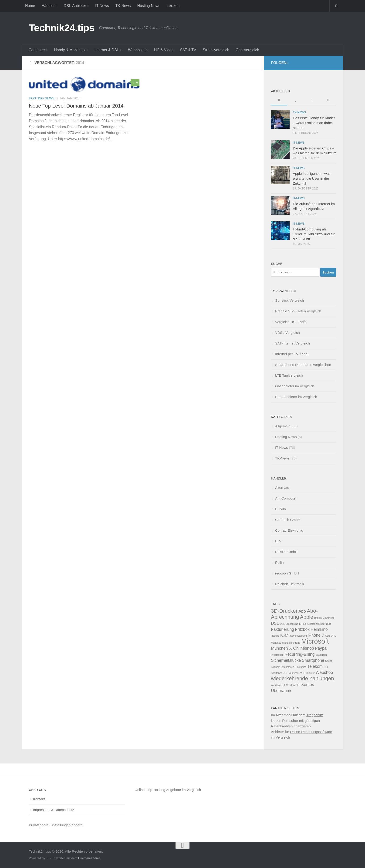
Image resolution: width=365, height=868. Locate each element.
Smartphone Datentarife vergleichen (303, 365)
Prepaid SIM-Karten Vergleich (298, 311)
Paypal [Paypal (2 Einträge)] (321, 648)
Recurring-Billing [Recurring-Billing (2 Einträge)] (300, 654)
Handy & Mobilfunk (70, 50)
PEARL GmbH (286, 552)
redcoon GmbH (287, 573)
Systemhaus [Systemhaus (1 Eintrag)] (288, 667)
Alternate (282, 488)
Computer (37, 50)
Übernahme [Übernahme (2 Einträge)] (282, 691)
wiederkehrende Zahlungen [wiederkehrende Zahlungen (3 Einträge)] (302, 678)
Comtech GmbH (288, 520)
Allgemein (283, 426)
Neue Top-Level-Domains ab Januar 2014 (76, 106)
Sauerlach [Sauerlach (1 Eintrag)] (321, 655)
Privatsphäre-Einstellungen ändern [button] (56, 825)
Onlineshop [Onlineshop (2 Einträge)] (303, 648)
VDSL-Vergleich (287, 333)
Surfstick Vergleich (289, 300)
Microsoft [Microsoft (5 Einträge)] (315, 641)
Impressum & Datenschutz (54, 810)
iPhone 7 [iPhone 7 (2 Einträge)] (316, 635)
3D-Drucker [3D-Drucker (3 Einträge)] (284, 611)
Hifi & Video (164, 50)
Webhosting (138, 50)
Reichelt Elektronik (290, 584)
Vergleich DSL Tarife (291, 322)
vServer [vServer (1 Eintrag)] (310, 673)
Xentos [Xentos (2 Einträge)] (308, 685)
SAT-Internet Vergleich (292, 343)
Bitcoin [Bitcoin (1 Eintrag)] (318, 618)
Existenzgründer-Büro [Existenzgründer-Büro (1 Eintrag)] (319, 624)
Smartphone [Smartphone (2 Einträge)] (313, 660)
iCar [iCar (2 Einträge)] (284, 635)
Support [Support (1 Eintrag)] (275, 667)
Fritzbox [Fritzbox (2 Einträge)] (302, 629)
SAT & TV (188, 50)
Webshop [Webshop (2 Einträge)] (324, 672)
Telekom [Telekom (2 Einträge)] (315, 666)
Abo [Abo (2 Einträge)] (302, 611)
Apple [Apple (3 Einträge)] (307, 617)
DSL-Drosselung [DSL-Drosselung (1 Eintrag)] (289, 624)
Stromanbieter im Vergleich (296, 397)
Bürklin (281, 509)
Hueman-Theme (89, 858)
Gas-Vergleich (248, 50)
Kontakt (39, 799)
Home (30, 6)
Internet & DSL (107, 50)
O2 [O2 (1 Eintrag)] (291, 649)
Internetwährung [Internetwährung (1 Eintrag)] (298, 636)
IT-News (102, 6)
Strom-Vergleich (216, 50)
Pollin (279, 562)
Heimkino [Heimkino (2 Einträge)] (319, 629)
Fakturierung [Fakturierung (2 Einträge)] (282, 629)
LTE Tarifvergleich (289, 375)
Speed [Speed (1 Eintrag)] (329, 661)
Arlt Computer (286, 498)
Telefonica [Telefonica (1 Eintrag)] (301, 667)
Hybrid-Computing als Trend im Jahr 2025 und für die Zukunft (314, 234)
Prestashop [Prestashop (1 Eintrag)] (277, 655)
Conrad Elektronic (289, 530)
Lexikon (173, 6)
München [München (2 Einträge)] (279, 648)
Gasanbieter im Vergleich (295, 386)
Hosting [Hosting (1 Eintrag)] (275, 636)
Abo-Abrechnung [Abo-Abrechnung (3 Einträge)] (294, 614)
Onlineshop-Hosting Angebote (158, 790)
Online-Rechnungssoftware (311, 732)
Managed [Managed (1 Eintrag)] (276, 643)
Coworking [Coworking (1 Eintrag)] (328, 618)
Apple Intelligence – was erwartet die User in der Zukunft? (312, 178)
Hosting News (149, 6)
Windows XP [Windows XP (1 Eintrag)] (293, 685)
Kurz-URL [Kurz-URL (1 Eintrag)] (330, 636)
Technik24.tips (62, 28)
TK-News (123, 6)
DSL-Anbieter (75, 6)
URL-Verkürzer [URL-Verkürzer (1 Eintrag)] (291, 673)
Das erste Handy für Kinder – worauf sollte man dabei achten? (314, 123)
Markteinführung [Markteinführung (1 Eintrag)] (291, 643)
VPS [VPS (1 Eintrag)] (303, 673)
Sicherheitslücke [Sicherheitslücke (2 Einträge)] (286, 660)
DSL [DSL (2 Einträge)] (275, 623)
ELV (278, 541)
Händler (48, 6)
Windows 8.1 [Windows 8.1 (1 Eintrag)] (278, 685)
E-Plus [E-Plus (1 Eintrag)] (303, 624)
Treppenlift (314, 715)
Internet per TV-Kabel (292, 354)
